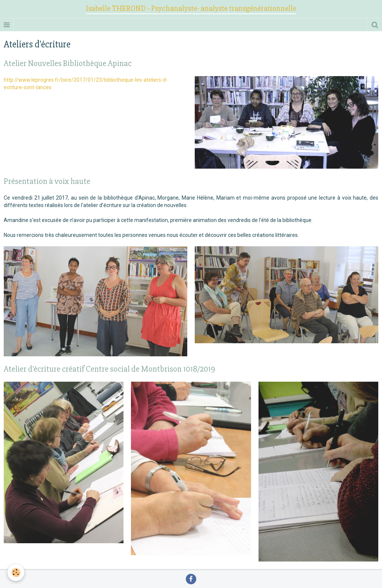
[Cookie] (16, 573)
